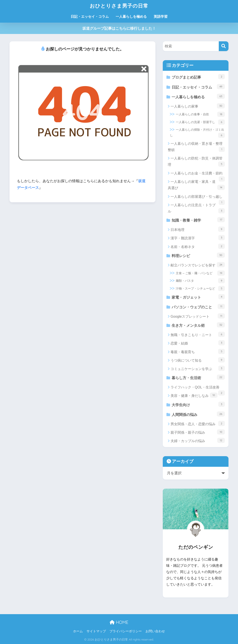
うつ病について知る (198, 360)
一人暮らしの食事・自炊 (200, 114)
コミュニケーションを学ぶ (198, 368)
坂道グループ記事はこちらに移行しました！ (119, 28)
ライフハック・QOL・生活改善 (198, 388)
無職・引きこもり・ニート (198, 334)
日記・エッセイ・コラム (90, 17)
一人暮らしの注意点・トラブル (196, 208)
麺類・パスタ (200, 281)
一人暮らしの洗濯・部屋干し (200, 122)
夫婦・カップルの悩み (198, 440)
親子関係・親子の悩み (198, 432)
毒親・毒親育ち (198, 351)
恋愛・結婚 (198, 343)
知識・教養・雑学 (198, 220)
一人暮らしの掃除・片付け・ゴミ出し (197, 133)
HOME (119, 622)
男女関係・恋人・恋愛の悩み (198, 423)
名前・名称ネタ (198, 246)
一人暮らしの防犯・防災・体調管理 (196, 162)
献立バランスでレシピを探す (198, 265)
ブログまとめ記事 (198, 77)
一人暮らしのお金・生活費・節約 (198, 174)
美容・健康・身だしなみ (194, 395)
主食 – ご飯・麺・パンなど (200, 273)
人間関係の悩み (198, 414)
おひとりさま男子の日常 (119, 6)
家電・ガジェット (198, 297)
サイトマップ (96, 631)
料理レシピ (198, 255)
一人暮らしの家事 (198, 106)
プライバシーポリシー (126, 631)
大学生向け (198, 404)
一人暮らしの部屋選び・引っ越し (198, 198)
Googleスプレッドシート (198, 316)
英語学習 (161, 17)
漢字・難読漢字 (198, 238)
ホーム (78, 631)
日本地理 (198, 229)
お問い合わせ (155, 631)
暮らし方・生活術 (198, 377)
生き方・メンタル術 (198, 325)
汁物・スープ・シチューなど (200, 288)
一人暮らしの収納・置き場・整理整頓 (196, 147)
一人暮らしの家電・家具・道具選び (196, 185)
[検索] (224, 46)
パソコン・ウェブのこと (198, 307)
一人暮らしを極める (131, 17)
